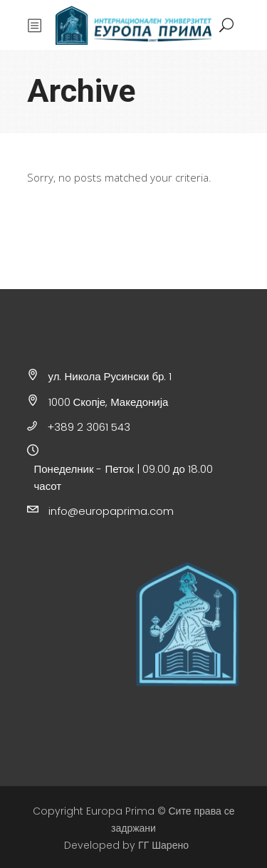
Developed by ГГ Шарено (126, 845)
